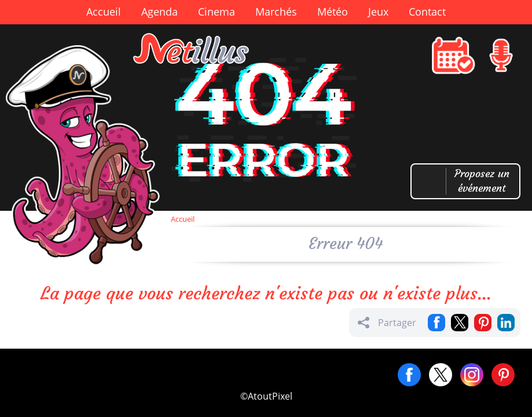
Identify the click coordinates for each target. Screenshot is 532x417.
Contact (427, 12)
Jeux (378, 12)
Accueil (104, 12)
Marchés (276, 12)
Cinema (217, 12)
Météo (333, 12)
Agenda (159, 12)
